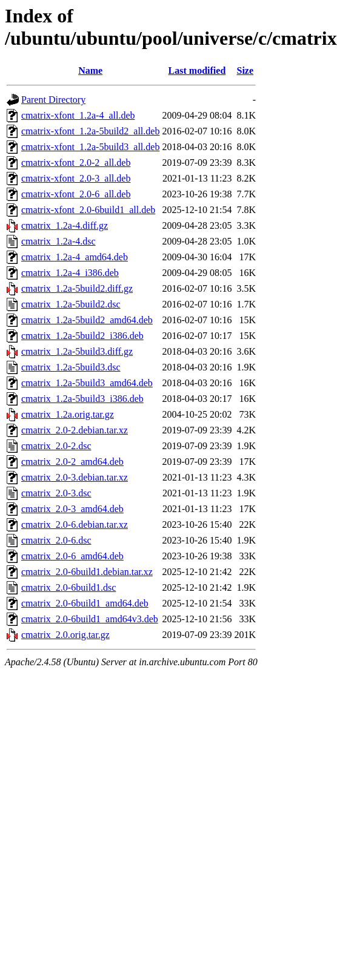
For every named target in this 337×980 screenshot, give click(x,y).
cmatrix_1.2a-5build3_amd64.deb (87, 383)
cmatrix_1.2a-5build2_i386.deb (82, 336)
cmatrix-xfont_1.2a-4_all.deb (78, 115)
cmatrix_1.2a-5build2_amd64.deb (87, 320)
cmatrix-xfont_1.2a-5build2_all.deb (90, 131)
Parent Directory (53, 100)
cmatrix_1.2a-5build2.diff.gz (77, 288)
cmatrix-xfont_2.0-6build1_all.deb (88, 210)
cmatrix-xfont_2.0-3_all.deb (76, 178)
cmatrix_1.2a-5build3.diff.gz (77, 351)
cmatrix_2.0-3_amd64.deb (72, 509)
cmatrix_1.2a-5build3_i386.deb (82, 399)
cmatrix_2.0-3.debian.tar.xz (75, 477)
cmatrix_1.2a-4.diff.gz (65, 225)
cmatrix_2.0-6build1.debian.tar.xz (87, 572)
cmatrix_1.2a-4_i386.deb (70, 273)
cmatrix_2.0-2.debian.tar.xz (75, 430)
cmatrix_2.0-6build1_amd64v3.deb (90, 619)
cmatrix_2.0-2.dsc (56, 446)
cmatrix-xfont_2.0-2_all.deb (76, 163)
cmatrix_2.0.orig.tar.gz (65, 635)
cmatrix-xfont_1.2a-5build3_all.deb (90, 147)
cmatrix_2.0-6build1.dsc (68, 587)
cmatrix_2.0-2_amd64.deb (72, 462)
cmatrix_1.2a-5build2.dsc (71, 304)
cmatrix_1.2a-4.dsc (58, 241)
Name (90, 71)
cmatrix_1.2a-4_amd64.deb (75, 257)
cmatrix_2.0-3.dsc (56, 493)
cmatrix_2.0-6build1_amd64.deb (85, 603)
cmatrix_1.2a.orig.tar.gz (68, 414)
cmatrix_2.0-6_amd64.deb (72, 556)
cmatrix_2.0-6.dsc (56, 540)
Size (245, 71)
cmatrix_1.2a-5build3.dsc (71, 367)
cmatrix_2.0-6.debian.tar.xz (75, 525)
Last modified (197, 71)
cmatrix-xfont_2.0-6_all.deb (76, 194)
